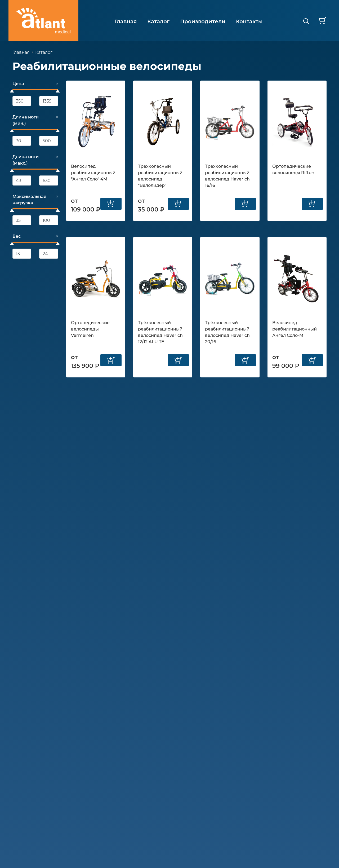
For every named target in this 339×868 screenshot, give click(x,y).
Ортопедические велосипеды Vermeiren (90, 329)
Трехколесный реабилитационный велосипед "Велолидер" (160, 176)
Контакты (249, 21)
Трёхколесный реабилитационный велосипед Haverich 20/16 (227, 332)
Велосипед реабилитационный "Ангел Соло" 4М (93, 173)
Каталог (158, 21)
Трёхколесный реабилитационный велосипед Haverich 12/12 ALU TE (160, 332)
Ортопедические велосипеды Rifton (293, 169)
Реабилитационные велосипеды (107, 66)
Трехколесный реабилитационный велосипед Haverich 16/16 (227, 176)
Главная (126, 21)
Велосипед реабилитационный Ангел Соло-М (295, 329)
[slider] (12, 91)
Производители (203, 21)
